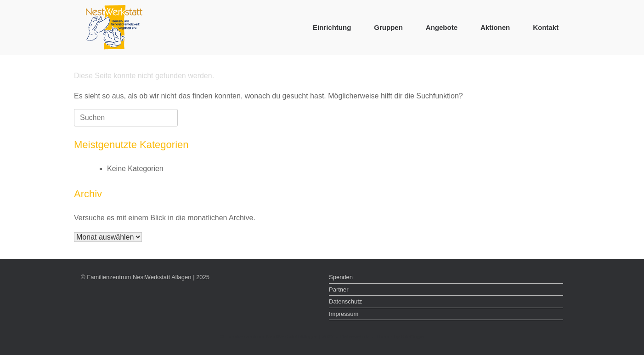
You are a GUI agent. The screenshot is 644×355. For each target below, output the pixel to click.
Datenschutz (345, 301)
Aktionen (495, 27)
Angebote (442, 27)
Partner (339, 289)
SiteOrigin (413, 337)
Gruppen (388, 27)
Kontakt (546, 27)
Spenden (341, 277)
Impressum (344, 314)
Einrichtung (332, 27)
